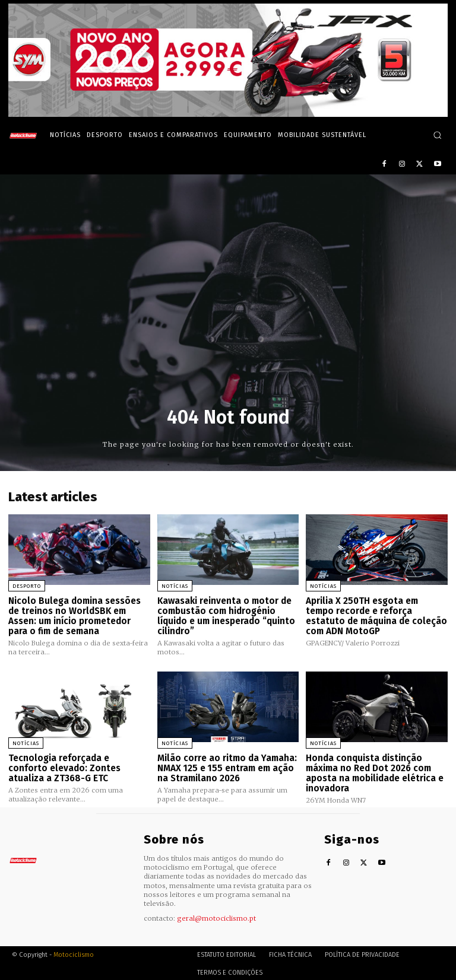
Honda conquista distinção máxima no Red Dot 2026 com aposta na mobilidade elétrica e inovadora (375, 772)
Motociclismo (74, 953)
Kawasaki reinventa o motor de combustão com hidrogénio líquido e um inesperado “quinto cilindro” (226, 616)
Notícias (175, 586)
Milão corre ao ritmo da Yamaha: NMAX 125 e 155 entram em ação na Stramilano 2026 (227, 767)
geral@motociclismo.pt (216, 916)
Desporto (27, 586)
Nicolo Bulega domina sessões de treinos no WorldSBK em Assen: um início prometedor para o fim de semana (75, 616)
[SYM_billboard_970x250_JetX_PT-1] (228, 114)
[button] (437, 135)
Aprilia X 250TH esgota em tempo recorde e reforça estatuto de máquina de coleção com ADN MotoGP (376, 616)
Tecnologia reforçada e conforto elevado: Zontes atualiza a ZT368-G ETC (64, 767)
